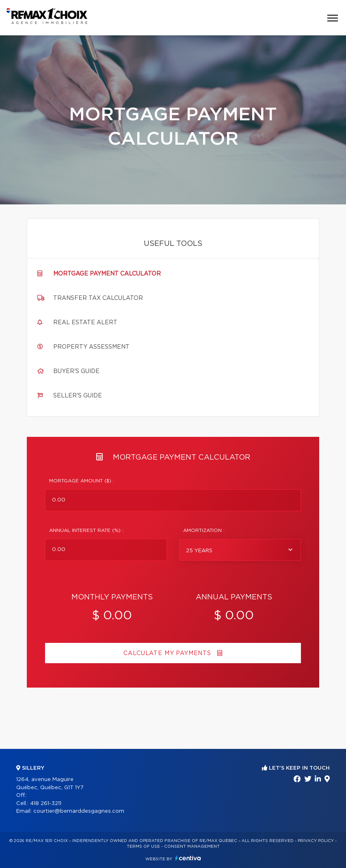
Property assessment (91, 347)
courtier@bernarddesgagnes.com (79, 811)
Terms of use (143, 846)
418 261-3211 (46, 804)
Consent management (192, 846)
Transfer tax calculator (98, 298)
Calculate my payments (173, 653)
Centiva (188, 858)
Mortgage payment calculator (107, 274)
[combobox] (240, 550)
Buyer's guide (76, 371)
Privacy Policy (316, 841)
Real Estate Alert (85, 323)
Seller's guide (78, 396)
